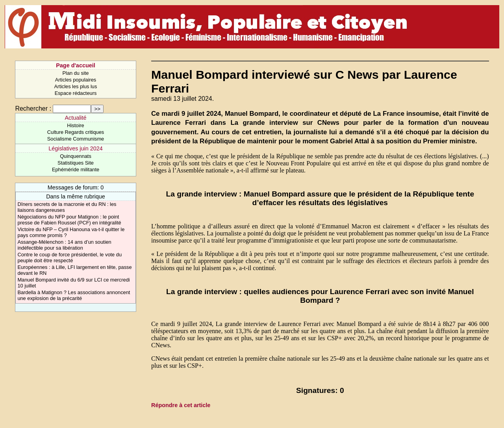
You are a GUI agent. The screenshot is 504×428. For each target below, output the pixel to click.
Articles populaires (76, 80)
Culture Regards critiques (76, 132)
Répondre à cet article (181, 405)
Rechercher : (33, 108)
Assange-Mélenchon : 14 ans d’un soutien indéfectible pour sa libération (64, 245)
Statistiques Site (76, 163)
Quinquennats (76, 156)
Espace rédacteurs (76, 93)
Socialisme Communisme (76, 139)
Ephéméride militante (76, 170)
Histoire (75, 125)
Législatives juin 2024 (76, 148)
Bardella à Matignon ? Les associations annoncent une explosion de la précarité (74, 295)
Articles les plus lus (76, 86)
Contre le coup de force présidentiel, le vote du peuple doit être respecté (69, 258)
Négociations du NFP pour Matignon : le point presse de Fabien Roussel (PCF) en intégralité (69, 220)
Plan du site (76, 73)
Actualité (75, 118)
